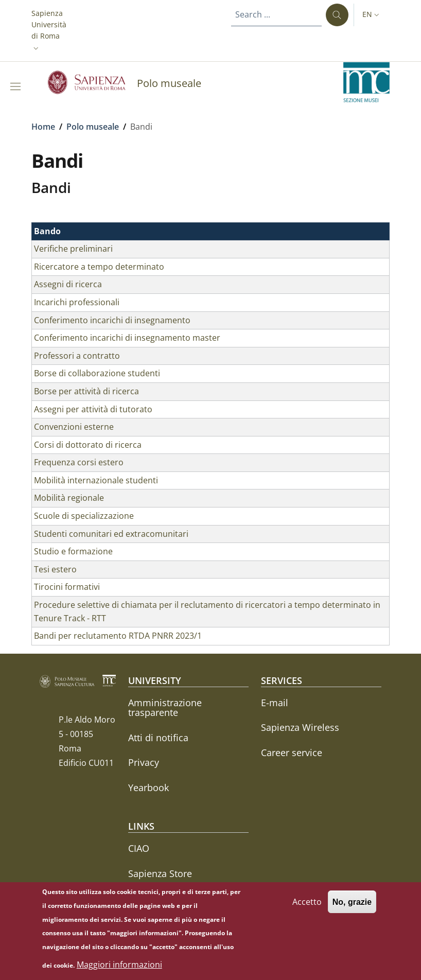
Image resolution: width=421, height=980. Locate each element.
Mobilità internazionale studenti (96, 480)
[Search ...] (337, 15)
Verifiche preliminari (73, 249)
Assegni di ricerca (68, 284)
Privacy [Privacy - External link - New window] (144, 762)
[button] (49, 31)
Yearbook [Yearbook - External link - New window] (148, 787)
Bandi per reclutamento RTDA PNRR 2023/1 (118, 636)
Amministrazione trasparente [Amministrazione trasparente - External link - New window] (165, 707)
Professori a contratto (77, 356)
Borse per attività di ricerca (86, 391)
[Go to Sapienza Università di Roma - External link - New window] (92, 82)
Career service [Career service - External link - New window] (292, 752)
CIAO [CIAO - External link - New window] (139, 848)
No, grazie (352, 906)
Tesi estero (55, 569)
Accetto (307, 906)
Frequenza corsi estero (79, 462)
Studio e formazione (73, 551)
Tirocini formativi (67, 587)
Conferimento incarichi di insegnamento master (127, 338)
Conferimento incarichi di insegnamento (112, 320)
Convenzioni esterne (74, 427)
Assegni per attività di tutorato (93, 409)
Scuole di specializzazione (84, 516)
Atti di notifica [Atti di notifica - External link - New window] (158, 738)
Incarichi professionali (77, 302)
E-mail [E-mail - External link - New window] (275, 703)
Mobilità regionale (69, 498)
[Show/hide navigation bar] (17, 86)
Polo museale (93, 127)
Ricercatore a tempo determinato (99, 267)
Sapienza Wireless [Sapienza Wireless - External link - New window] (300, 727)
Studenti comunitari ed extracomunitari (111, 534)
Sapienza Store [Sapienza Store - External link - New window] (160, 873)
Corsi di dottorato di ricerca (88, 445)
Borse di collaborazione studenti (97, 373)
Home (43, 127)
